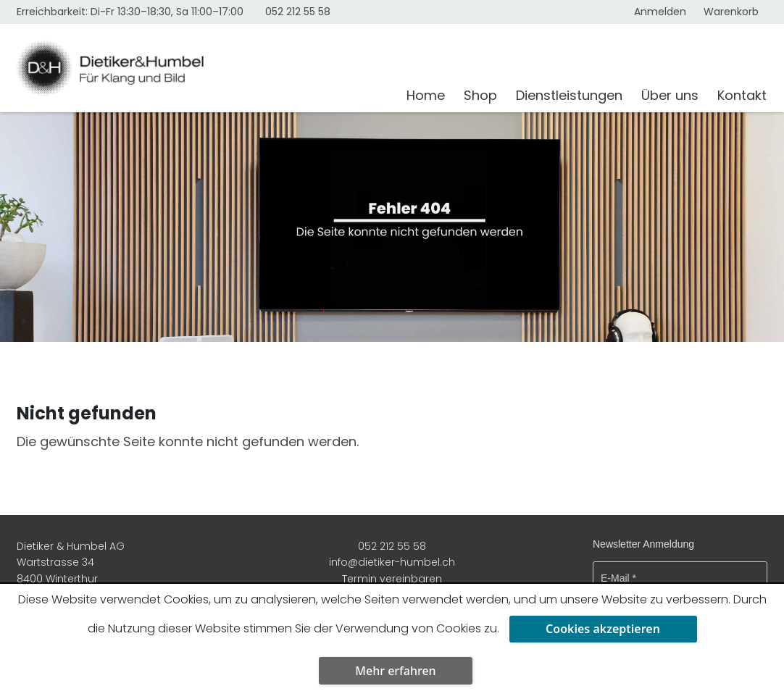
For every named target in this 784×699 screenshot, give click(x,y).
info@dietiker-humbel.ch (392, 562)
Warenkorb (731, 12)
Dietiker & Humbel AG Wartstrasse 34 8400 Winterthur (71, 562)
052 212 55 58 (298, 12)
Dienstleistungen (569, 95)
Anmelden (660, 12)
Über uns (670, 95)
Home (426, 95)
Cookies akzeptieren (603, 629)
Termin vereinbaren (392, 579)
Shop (480, 95)
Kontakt (742, 95)
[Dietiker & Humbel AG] (203, 68)
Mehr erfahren (395, 671)
